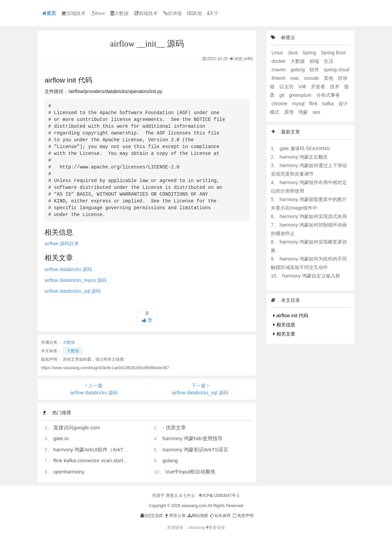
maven (279, 70)
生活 (329, 61)
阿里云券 (175, 516)
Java (293, 53)
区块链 (173, 13)
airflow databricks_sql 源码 (73, 291)
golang (170, 460)
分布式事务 (328, 95)
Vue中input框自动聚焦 (191, 472)
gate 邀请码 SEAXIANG (305, 148)
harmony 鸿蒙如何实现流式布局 (313, 216)
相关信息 (284, 325)
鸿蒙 (304, 112)
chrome (280, 104)
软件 (315, 70)
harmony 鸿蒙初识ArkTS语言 (195, 450)
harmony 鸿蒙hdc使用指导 (193, 438)
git (283, 95)
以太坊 (287, 87)
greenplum (301, 95)
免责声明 (242, 516)
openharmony (69, 472)
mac (295, 78)
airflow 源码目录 (61, 244)
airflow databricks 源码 (68, 269)
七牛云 (189, 496)
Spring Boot (333, 53)
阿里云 (172, 496)
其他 (195, 13)
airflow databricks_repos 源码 (76, 280)
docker (279, 61)
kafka (329, 104)
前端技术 (146, 13)
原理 (290, 112)
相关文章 (284, 334)
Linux (278, 53)
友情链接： (177, 527)
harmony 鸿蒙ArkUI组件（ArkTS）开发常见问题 (108, 450)
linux (98, 13)
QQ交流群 (152, 516)
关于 (213, 13)
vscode (312, 78)
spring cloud (337, 70)
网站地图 (197, 516)
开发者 (319, 87)
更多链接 (215, 527)
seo (316, 112)
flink (314, 104)
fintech (279, 78)
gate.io (61, 438)
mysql (299, 104)
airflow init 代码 (291, 316)
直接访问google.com (77, 427)
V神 (303, 87)
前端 (315, 61)
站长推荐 (220, 516)
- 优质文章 (174, 427)
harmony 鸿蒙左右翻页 (304, 157)
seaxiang (197, 527)
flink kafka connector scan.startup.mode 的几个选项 (111, 460)
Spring (310, 53)
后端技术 (73, 13)
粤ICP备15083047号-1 (219, 496)
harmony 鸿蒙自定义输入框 (311, 276)
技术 (335, 87)
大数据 (119, 13)
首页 (49, 13)
